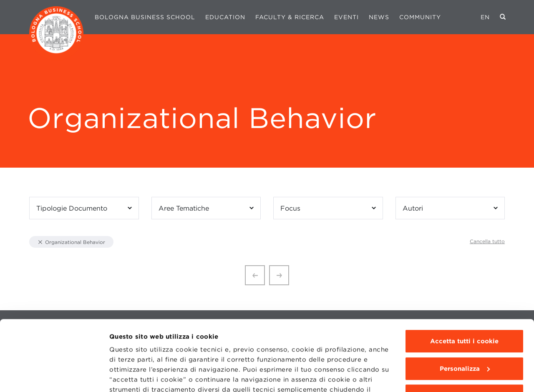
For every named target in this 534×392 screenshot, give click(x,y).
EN (485, 17)
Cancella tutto (487, 241)
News (379, 17)
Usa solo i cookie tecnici (464, 330)
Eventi (346, 17)
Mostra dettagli (134, 376)
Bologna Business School (145, 17)
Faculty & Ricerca (290, 17)
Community (420, 17)
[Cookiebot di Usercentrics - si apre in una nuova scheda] (54, 376)
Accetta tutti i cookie (464, 275)
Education (225, 17)
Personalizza (465, 303)
